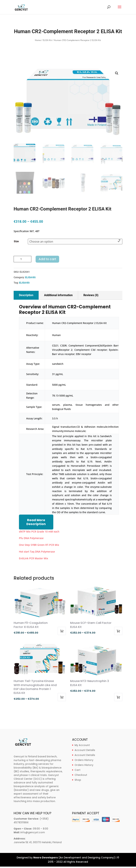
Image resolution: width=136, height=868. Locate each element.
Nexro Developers (46, 858)
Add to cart (47, 259)
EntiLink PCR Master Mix (34, 558)
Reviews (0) (91, 295)
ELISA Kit (47, 40)
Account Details (85, 750)
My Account (82, 745)
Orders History (84, 760)
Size (16, 241)
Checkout (81, 775)
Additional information (58, 295)
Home (38, 40)
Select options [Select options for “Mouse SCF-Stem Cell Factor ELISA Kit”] (118, 631)
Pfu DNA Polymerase (31, 538)
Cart (77, 770)
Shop (78, 780)
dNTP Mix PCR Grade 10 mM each (39, 532)
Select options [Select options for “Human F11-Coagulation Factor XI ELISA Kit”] (62, 631)
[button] (117, 73)
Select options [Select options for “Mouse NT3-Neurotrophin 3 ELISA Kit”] (118, 697)
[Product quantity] (22, 259)
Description (26, 295)
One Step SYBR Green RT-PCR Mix (39, 545)
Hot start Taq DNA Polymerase (37, 552)
